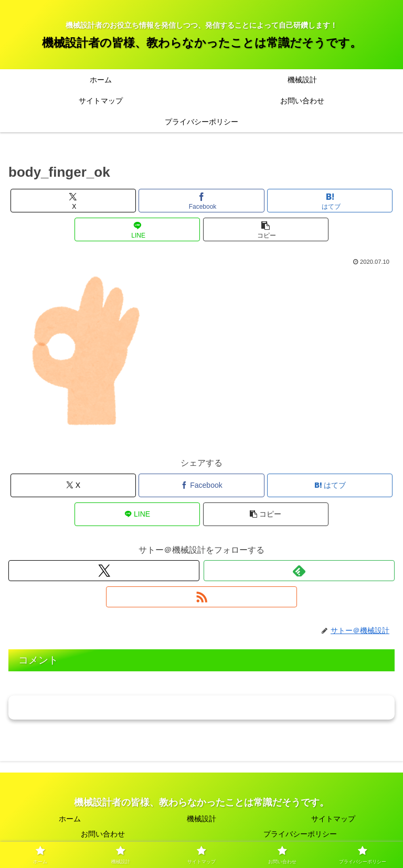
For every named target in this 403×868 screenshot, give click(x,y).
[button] (266, 229)
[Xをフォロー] (104, 571)
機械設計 (201, 819)
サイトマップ (333, 819)
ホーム (70, 819)
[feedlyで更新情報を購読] (299, 571)
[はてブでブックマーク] (330, 201)
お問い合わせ (103, 834)
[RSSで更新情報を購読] (201, 597)
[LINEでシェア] (137, 229)
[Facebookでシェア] (201, 201)
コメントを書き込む (202, 707)
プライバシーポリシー (300, 834)
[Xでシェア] (73, 201)
